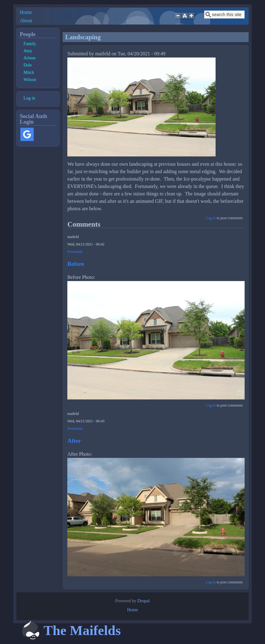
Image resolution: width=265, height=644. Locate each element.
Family (30, 44)
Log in (211, 218)
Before (76, 264)
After (74, 441)
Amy (28, 51)
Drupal (144, 601)
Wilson (30, 79)
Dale (28, 65)
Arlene (29, 58)
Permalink (75, 252)
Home (26, 12)
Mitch (29, 72)
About (26, 21)
